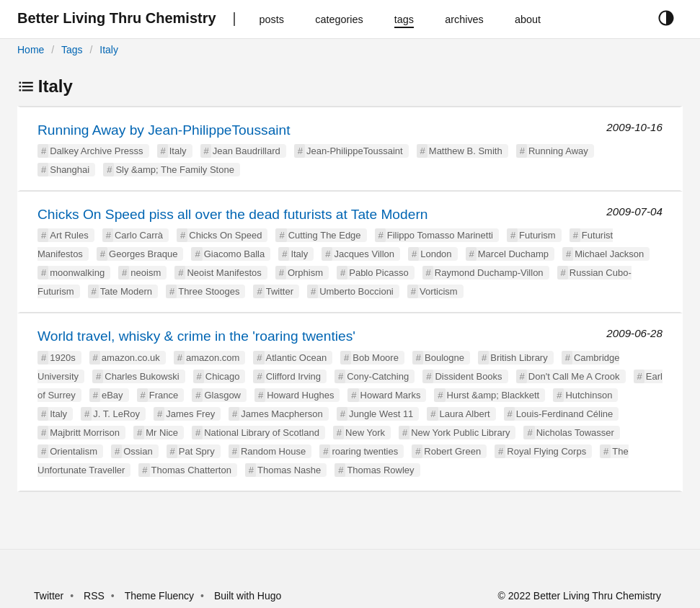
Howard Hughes (300, 395)
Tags (72, 50)
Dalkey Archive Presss (96, 151)
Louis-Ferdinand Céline (564, 414)
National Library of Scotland (262, 433)
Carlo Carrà (139, 235)
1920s (62, 358)
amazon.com (213, 358)
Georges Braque (143, 254)
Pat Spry (197, 451)
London (436, 254)
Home (31, 50)
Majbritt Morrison (85, 433)
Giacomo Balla (235, 254)
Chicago (223, 376)
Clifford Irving (293, 376)
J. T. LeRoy (116, 414)
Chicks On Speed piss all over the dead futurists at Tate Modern (232, 214)
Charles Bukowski (142, 376)
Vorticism (439, 291)
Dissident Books (468, 376)
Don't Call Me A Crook (574, 376)
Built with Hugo (248, 596)
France (164, 395)
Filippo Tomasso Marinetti (440, 235)
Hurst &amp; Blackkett (493, 395)
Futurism (537, 235)
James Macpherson (282, 414)
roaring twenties (365, 451)
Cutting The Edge (325, 235)
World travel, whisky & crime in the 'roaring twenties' (196, 336)
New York (365, 433)
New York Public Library (460, 433)
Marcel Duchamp (513, 254)
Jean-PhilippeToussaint (355, 151)
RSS (94, 596)
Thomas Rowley (380, 470)
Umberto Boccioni (356, 291)
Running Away (558, 151)
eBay (112, 395)
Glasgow (222, 395)
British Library (519, 358)
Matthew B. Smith (466, 151)
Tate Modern (126, 291)
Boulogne (444, 358)
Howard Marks (391, 395)
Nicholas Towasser (575, 433)
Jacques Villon (364, 254)
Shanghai (70, 170)
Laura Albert (465, 414)
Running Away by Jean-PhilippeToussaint (164, 130)
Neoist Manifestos (224, 273)
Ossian (138, 451)
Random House (273, 451)
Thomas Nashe (289, 470)
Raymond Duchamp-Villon (489, 273)
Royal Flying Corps (546, 451)
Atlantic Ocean (297, 358)
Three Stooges (209, 291)
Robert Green (452, 451)
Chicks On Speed (225, 235)
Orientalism (74, 451)
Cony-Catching (378, 376)
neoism (146, 273)
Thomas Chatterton (191, 470)
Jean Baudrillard (247, 151)
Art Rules (69, 235)
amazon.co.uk (131, 358)
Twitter (280, 291)
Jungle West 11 (381, 414)
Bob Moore (376, 358)
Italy (109, 50)
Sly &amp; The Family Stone (175, 170)
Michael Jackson (609, 254)
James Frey (190, 414)
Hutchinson (589, 395)
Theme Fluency (161, 596)
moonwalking (77, 273)
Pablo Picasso (378, 273)
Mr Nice (162, 433)
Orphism (305, 273)
